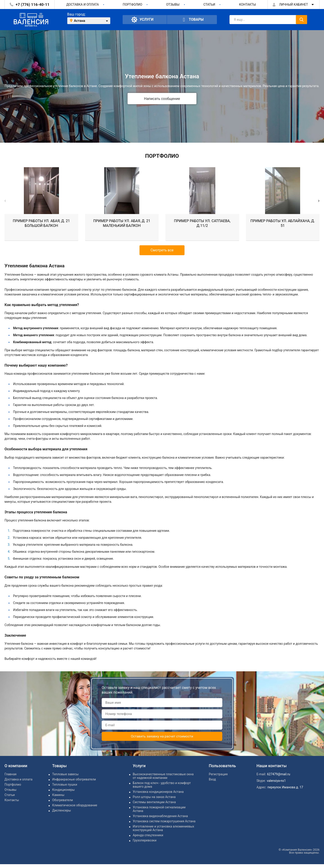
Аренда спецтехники (148, 835)
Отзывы (173, 5)
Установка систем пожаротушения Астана (164, 821)
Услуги (142, 20)
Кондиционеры (63, 790)
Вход (212, 779)
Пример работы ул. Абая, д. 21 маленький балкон (122, 223)
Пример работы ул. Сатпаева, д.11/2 (202, 223)
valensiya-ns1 (276, 781)
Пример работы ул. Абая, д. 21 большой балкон (41, 223)
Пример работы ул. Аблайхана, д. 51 (283, 223)
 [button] (5, 201)
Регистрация (218, 774)
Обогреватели (63, 800)
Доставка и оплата (83, 5)
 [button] (319, 201)
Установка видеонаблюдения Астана (160, 816)
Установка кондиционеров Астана (158, 792)
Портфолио (133, 5)
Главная (10, 774)
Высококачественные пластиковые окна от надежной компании (163, 776)
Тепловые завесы (65, 774)
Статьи (209, 5)
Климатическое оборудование (75, 805)
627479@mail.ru (279, 774)
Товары (192, 20)
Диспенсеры (62, 810)
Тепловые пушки (65, 785)
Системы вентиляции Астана (154, 802)
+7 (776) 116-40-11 (32, 5)
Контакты (248, 5)
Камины (58, 795)
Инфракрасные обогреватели (74, 779)
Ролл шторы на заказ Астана (154, 797)
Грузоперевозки (145, 840)
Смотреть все (162, 250)
